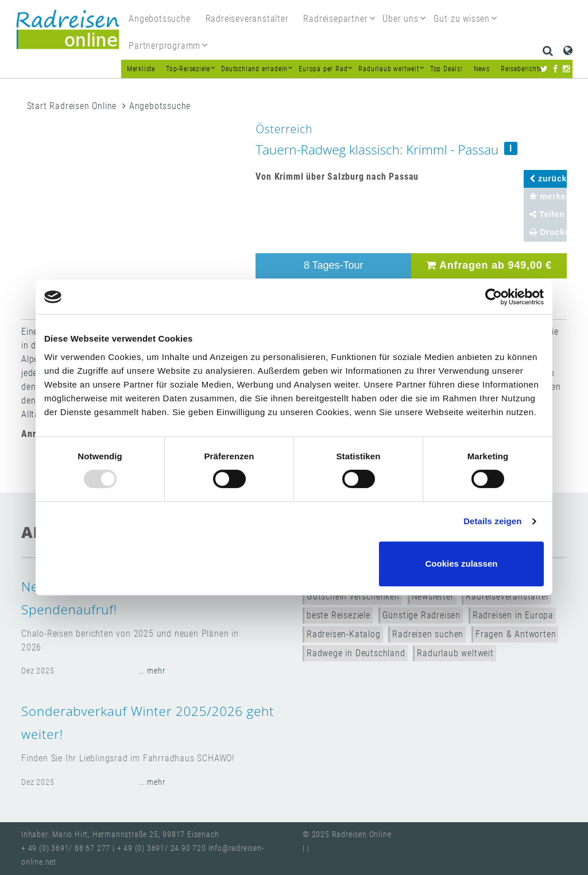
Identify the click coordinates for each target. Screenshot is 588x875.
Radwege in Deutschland (356, 653)
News (482, 69)
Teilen (547, 214)
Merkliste (141, 69)
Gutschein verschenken (353, 596)
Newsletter (433, 596)
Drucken (548, 232)
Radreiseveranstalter (507, 596)
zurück (548, 179)
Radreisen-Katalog (344, 634)
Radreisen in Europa (513, 615)
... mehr (152, 671)
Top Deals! (446, 69)
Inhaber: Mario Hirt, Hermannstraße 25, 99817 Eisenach (120, 835)
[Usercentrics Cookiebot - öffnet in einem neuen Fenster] (494, 297)
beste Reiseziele (339, 615)
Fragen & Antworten (516, 634)
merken (548, 196)
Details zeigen (492, 521)
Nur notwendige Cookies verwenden (292, 564)
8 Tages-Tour (334, 265)
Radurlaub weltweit (455, 653)
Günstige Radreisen (421, 615)
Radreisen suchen (428, 634)
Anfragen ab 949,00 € (489, 265)
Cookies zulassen (462, 564)
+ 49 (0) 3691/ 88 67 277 (66, 848)
